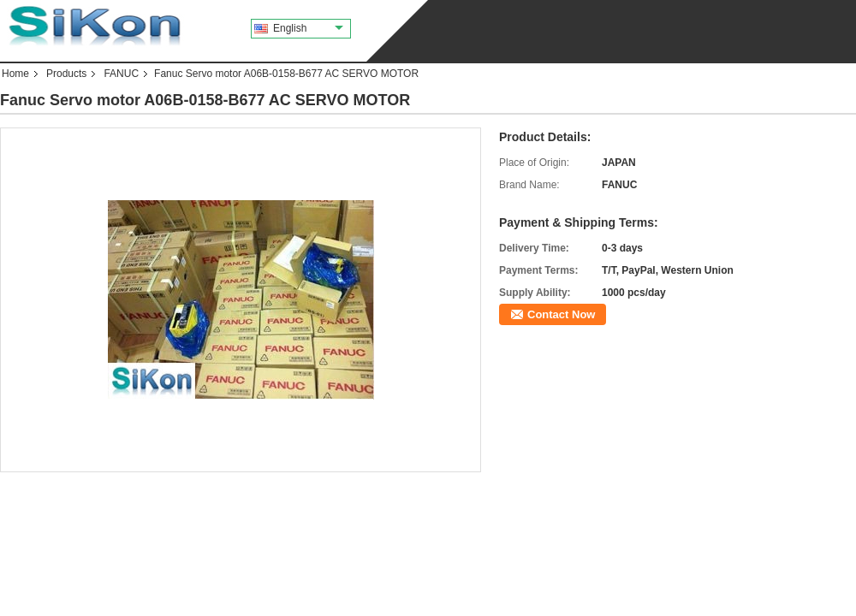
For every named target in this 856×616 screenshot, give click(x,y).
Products (66, 74)
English (308, 28)
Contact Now (561, 314)
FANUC (121, 74)
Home (15, 74)
